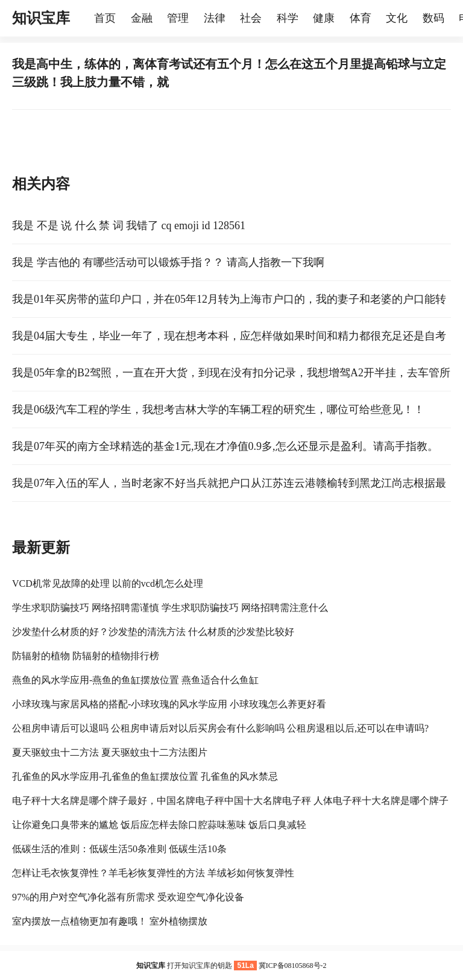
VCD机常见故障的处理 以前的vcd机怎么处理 (108, 583)
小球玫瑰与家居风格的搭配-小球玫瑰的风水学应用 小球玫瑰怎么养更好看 (169, 704)
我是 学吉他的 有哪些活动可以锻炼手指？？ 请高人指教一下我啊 (168, 262)
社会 (251, 18)
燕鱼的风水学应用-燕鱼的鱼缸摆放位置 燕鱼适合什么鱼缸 (135, 680)
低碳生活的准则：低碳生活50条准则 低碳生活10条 (119, 849)
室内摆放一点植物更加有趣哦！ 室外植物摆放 (110, 921)
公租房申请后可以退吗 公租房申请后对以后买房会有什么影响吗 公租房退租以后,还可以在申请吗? (220, 728)
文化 (397, 18)
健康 (324, 18)
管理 (178, 18)
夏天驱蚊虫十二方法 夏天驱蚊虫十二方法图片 (110, 752)
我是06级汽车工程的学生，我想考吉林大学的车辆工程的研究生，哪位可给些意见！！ (218, 409)
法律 (215, 18)
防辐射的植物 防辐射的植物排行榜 (86, 656)
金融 (142, 18)
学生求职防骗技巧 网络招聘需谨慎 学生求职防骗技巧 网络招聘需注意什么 (170, 608)
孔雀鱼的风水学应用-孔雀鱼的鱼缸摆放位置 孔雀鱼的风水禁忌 (145, 776)
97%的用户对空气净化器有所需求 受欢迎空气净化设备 (128, 897)
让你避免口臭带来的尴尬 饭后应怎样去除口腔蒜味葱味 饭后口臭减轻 (159, 825)
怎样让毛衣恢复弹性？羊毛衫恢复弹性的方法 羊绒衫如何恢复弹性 (153, 873)
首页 (105, 18)
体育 (361, 18)
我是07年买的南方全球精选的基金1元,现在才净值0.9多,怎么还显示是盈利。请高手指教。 (225, 446)
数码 (433, 18)
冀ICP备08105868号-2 (293, 966)
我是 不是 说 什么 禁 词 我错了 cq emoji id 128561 (129, 226)
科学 (288, 18)
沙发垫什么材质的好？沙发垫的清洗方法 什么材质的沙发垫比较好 (153, 632)
